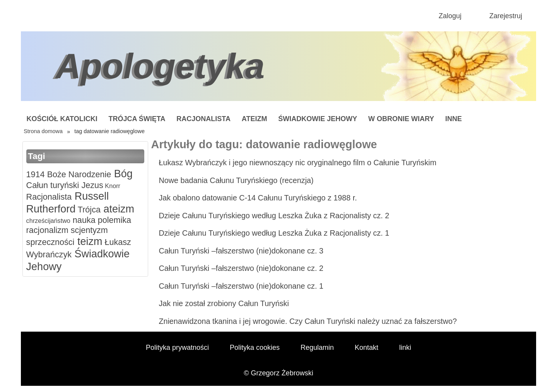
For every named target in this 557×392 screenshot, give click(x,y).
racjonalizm (47, 230)
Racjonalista (203, 119)
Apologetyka (160, 66)
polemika (113, 220)
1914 (36, 174)
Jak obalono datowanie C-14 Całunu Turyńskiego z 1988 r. (258, 198)
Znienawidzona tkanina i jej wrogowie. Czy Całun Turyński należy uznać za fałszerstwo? (308, 321)
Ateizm (255, 119)
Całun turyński (53, 185)
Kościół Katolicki (62, 119)
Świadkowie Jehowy (318, 119)
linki (405, 347)
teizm (88, 241)
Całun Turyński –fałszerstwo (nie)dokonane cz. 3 (241, 251)
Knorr (112, 186)
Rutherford (51, 209)
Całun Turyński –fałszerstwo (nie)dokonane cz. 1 (241, 286)
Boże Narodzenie (78, 174)
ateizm (117, 209)
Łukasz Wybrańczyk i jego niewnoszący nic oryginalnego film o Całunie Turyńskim (297, 163)
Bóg (122, 174)
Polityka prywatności (177, 347)
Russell (90, 196)
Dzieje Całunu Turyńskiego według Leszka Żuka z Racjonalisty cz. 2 (274, 216)
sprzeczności (50, 242)
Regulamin (317, 347)
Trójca (88, 210)
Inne (454, 119)
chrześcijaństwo (48, 221)
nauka (83, 220)
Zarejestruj (506, 16)
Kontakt (366, 347)
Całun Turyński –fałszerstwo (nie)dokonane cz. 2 (241, 268)
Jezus (91, 185)
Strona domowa (43, 131)
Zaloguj (450, 16)
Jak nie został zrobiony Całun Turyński (224, 303)
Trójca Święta (137, 119)
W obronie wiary (401, 119)
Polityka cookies (255, 347)
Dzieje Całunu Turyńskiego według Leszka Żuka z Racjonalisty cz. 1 (274, 233)
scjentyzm (88, 230)
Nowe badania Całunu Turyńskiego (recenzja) (236, 180)
